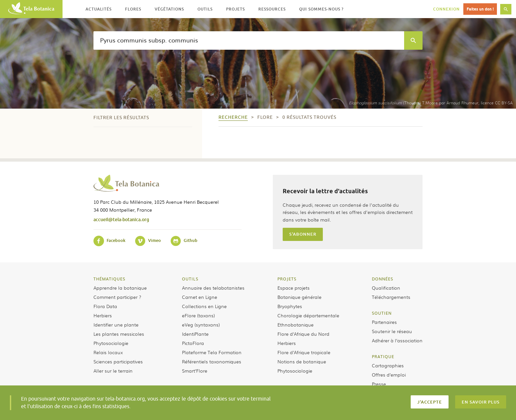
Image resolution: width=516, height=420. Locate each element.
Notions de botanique (302, 361)
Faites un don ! (480, 9)
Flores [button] (133, 9)
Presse (379, 384)
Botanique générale (299, 297)
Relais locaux (108, 352)
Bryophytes (290, 306)
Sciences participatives (118, 361)
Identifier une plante (116, 325)
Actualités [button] (99, 9)
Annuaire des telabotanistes (213, 288)
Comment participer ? (117, 297)
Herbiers (103, 315)
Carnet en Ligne (200, 297)
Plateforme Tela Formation (212, 352)
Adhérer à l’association (397, 340)
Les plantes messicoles (119, 334)
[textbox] (249, 40)
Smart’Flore (195, 371)
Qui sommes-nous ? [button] (321, 9)
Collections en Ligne (204, 306)
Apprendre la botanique (120, 288)
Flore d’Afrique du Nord (303, 334)
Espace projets (294, 288)
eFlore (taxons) (198, 315)
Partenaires (384, 322)
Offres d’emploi (389, 375)
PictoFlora (193, 343)
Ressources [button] (272, 9)
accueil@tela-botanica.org (121, 219)
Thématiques (109, 279)
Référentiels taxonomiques (212, 361)
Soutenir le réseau (392, 331)
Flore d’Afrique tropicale (304, 352)
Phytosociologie (111, 343)
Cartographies (388, 365)
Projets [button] (235, 9)
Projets (287, 279)
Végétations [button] (169, 9)
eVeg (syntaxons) (201, 325)
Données (383, 279)
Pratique (383, 356)
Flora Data (105, 306)
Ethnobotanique (296, 325)
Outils (190, 279)
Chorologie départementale (308, 315)
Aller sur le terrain (113, 371)
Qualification (386, 288)
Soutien (382, 313)
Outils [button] (205, 9)
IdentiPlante (195, 334)
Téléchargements (391, 297)
